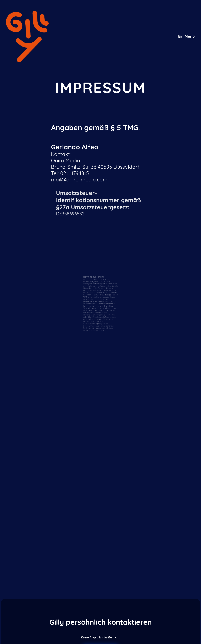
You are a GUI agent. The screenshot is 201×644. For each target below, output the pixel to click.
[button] (186, 36)
